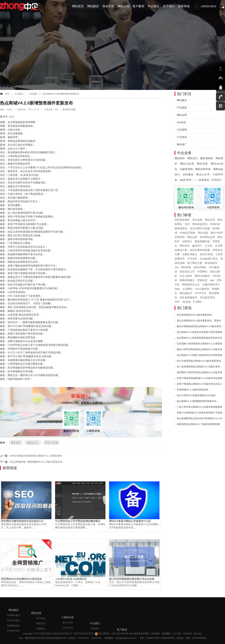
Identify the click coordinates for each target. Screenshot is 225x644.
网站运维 (123, 6)
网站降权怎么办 (191, 285)
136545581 (96, 638)
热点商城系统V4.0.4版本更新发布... (195, 315)
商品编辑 (18, 145)
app (212, 280)
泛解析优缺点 (190, 254)
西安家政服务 (182, 220)
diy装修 (186, 302)
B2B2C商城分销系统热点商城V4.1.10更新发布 (36, 456)
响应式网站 (200, 267)
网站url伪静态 (202, 276)
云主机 (209, 246)
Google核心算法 (209, 259)
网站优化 (185, 246)
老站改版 (197, 220)
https (177, 289)
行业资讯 (182, 137)
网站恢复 (186, 267)
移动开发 (108, 6)
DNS (177, 302)
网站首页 (78, 6)
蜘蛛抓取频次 (187, 280)
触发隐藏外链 (202, 241)
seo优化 (181, 122)
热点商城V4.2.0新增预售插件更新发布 (61, 94)
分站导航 (177, 634)
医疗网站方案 (195, 263)
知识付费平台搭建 (200, 228)
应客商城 (184, 6)
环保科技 (215, 224)
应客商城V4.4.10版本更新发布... (193, 390)
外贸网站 (202, 272)
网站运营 (192, 237)
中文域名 (192, 259)
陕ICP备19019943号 (83, 634)
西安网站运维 (207, 237)
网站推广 (182, 144)
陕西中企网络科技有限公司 (59, 634)
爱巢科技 (202, 280)
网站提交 (198, 634)
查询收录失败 (69, 110)
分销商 (11, 345)
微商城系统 (181, 228)
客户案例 (138, 6)
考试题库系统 (207, 297)
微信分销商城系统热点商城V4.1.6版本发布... (200, 326)
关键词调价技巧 (211, 285)
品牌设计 (187, 241)
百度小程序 (34, 375)
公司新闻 (182, 130)
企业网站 (188, 289)
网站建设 (93, 6)
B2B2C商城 (51, 443)
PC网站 (197, 302)
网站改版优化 (200, 224)
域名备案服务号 (188, 297)
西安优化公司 (187, 272)
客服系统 (13, 183)
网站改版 (203, 233)
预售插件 (13, 322)
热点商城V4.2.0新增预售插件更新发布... (197, 401)
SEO (187, 224)
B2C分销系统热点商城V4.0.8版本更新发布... (200, 361)
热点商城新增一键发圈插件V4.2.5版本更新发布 (36, 462)
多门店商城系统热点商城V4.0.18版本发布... (199, 367)
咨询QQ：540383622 (78, 638)
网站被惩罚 (186, 293)
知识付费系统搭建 (200, 250)
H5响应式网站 (188, 233)
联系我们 (217, 180)
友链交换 (187, 634)
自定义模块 (186, 276)
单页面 (14, 168)
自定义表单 (24, 168)
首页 (7, 94)
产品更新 (33, 94)
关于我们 (169, 6)
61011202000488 (120, 634)
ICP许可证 (201, 293)
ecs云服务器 (202, 289)
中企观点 (154, 6)
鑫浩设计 (197, 246)
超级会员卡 (14, 149)
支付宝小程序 (15, 353)
